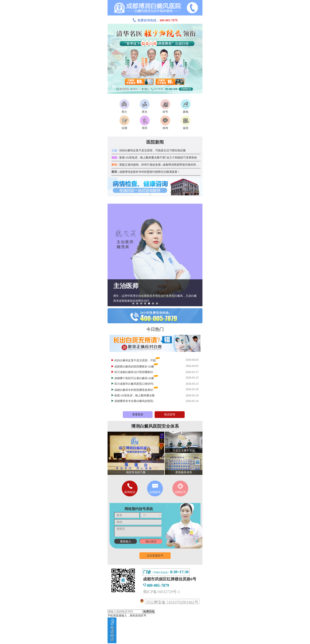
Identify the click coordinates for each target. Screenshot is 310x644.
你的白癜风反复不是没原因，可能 (135, 360)
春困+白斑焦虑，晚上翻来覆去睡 (134, 395)
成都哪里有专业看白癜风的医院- (134, 401)
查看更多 (138, 415)
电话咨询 (170, 415)
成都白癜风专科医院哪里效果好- (134, 390)
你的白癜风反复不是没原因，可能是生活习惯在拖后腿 (149, 150)
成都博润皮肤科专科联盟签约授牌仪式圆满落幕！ (146, 172)
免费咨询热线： (155, 20)
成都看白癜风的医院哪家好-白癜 (134, 367)
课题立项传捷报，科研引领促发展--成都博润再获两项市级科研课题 (156, 165)
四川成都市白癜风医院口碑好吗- (134, 384)
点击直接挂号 (155, 556)
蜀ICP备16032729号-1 (162, 592)
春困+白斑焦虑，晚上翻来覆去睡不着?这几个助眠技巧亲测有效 (154, 158)
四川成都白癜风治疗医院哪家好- (134, 372)
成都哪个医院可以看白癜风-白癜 (134, 378)
